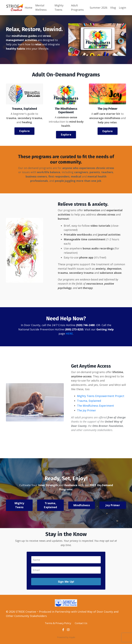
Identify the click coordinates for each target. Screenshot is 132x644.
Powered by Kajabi (66, 639)
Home (29, 8)
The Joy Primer (87, 412)
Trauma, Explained (89, 402)
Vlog (113, 8)
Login (122, 8)
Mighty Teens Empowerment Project (101, 397)
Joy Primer (113, 507)
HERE (69, 335)
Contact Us (82, 625)
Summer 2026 (98, 8)
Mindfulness (82, 507)
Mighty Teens (59, 8)
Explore (24, 131)
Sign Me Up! (66, 583)
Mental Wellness (41, 8)
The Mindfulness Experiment (96, 407)
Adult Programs (77, 8)
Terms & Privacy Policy (57, 625)
